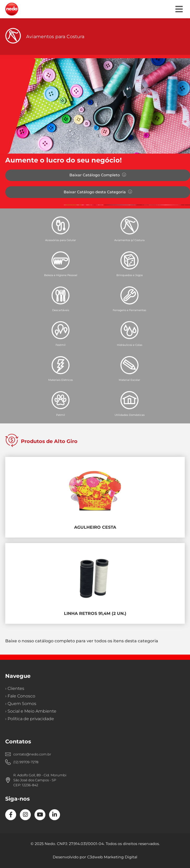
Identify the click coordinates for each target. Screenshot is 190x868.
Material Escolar (129, 380)
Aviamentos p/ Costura (129, 240)
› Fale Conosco (20, 696)
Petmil (61, 415)
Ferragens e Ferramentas (129, 310)
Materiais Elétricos (61, 380)
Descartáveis (61, 310)
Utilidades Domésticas (130, 415)
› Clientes (15, 688)
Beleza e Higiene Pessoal (61, 275)
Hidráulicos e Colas (130, 345)
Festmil (61, 345)
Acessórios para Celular (61, 240)
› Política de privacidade (30, 719)
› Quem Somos (21, 704)
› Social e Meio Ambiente (31, 711)
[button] (179, 9)
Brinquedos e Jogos (130, 275)
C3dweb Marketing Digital (112, 857)
